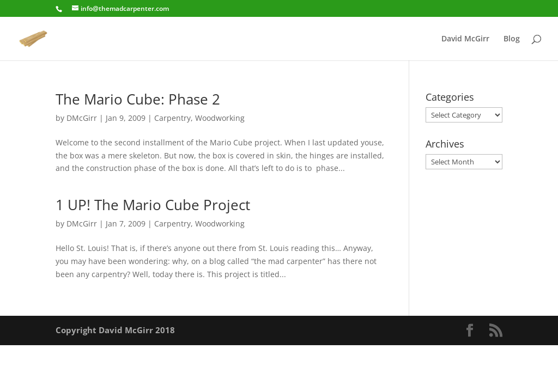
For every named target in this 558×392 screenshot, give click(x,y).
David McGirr (465, 39)
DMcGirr (82, 118)
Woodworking (220, 118)
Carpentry (172, 118)
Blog (512, 39)
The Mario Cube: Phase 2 (138, 99)
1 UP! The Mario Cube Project (153, 205)
